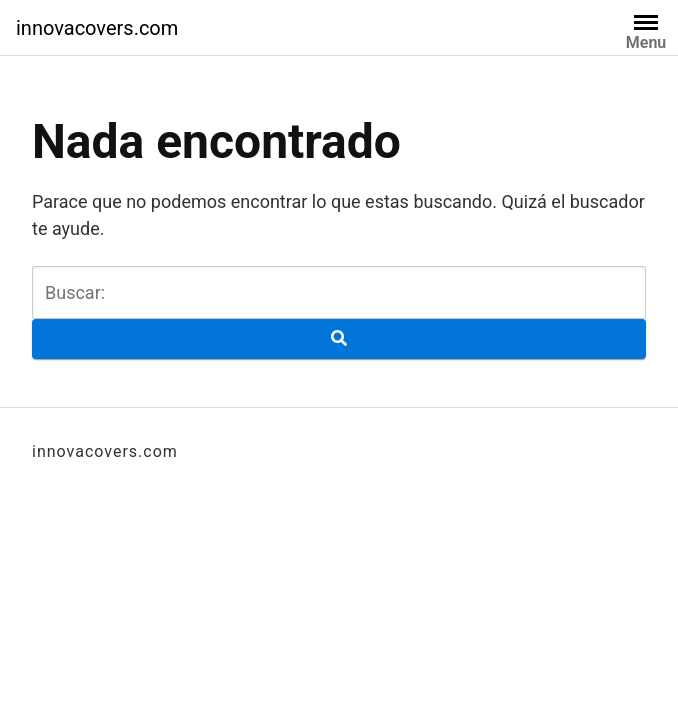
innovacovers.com (97, 28)
